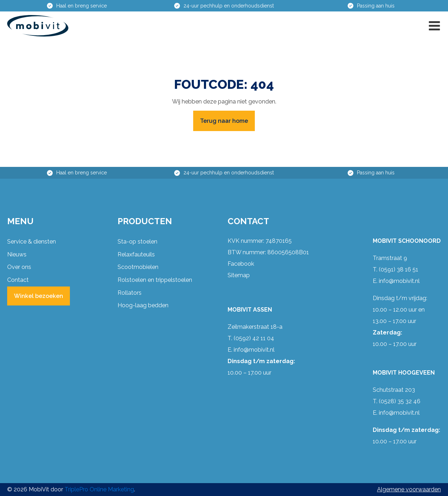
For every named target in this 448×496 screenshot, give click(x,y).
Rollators (130, 293)
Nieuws (17, 254)
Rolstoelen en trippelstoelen (155, 280)
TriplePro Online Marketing (99, 489)
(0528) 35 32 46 (400, 401)
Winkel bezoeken (39, 296)
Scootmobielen (138, 267)
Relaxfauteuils (136, 254)
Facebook (241, 264)
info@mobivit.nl (254, 350)
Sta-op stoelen (137, 242)
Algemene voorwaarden (409, 489)
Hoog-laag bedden (143, 305)
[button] (434, 26)
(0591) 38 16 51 (399, 269)
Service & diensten (32, 242)
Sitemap (239, 275)
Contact (18, 280)
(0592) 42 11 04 (254, 338)
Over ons (19, 267)
